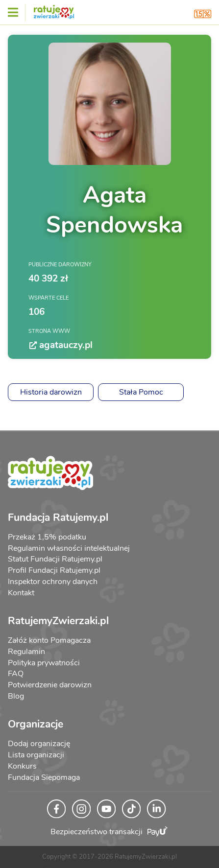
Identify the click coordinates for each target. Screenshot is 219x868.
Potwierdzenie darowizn (50, 685)
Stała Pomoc (141, 392)
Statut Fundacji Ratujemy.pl (55, 559)
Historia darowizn (51, 392)
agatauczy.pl (61, 345)
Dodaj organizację (39, 744)
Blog (16, 696)
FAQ (16, 674)
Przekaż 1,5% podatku (47, 537)
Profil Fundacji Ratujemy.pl (54, 570)
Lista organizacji (36, 755)
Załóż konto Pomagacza (49, 640)
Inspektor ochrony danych (53, 582)
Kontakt (21, 593)
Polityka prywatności (44, 663)
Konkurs (22, 766)
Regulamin (26, 652)
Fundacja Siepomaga (44, 777)
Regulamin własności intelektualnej (69, 548)
